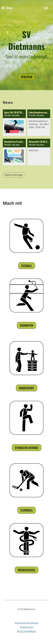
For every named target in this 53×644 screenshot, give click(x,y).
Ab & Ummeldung (27, 631)
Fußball (27, 266)
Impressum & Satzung (27, 623)
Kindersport (27, 388)
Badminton (26, 325)
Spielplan (26, 77)
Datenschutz (26, 627)
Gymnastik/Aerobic (27, 448)
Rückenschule (27, 570)
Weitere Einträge (14, 175)
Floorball (27, 510)
